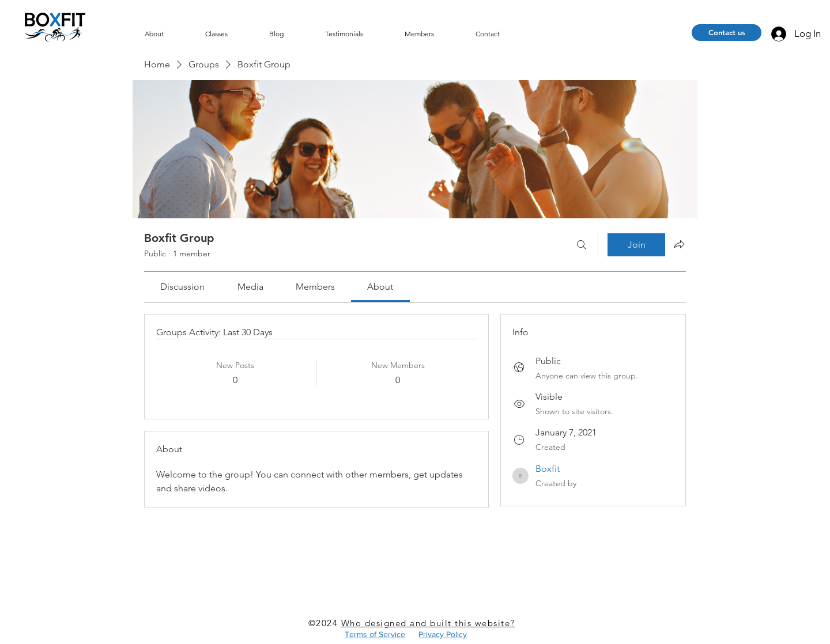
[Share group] (679, 244)
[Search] (582, 245)
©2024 (325, 623)
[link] (182, 287)
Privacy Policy (443, 634)
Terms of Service (375, 634)
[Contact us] (727, 33)
